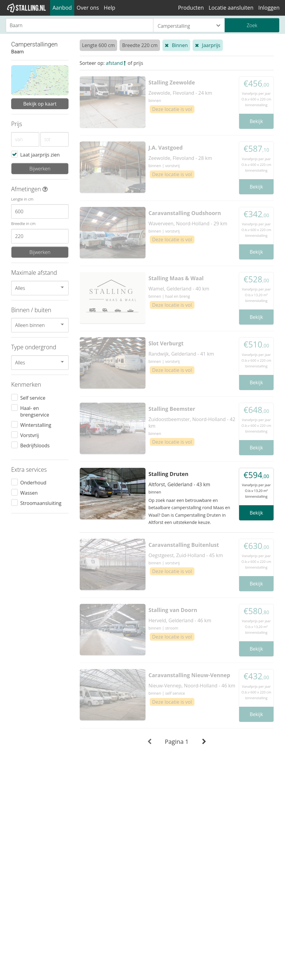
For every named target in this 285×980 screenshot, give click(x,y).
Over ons (88, 8)
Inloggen (269, 8)
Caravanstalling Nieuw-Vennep (189, 675)
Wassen (29, 493)
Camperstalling (189, 26)
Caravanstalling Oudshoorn (185, 213)
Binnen (180, 45)
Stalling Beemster (172, 409)
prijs (138, 63)
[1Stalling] (27, 8)
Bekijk (256, 121)
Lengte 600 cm (99, 45)
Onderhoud (33, 482)
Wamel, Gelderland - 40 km (179, 289)
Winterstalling (36, 425)
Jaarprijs (211, 45)
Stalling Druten (168, 474)
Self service (33, 398)
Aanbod (62, 8)
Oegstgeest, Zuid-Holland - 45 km (186, 555)
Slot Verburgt (166, 343)
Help (110, 8)
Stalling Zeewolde (172, 82)
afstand (114, 63)
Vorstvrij (30, 435)
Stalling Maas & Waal (176, 278)
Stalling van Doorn (173, 610)
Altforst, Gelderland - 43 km (179, 484)
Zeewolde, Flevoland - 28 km (180, 158)
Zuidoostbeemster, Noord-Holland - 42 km (192, 423)
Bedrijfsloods (35, 445)
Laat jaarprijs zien (40, 154)
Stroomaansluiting (41, 503)
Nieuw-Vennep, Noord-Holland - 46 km (192, 686)
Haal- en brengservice (35, 411)
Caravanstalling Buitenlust (184, 545)
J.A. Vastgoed (166, 147)
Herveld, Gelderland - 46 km (180, 620)
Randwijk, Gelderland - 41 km (181, 354)
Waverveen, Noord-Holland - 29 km (188, 224)
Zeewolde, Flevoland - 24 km (180, 93)
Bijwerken (40, 169)
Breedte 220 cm (140, 45)
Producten (191, 8)
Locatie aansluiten (231, 8)
